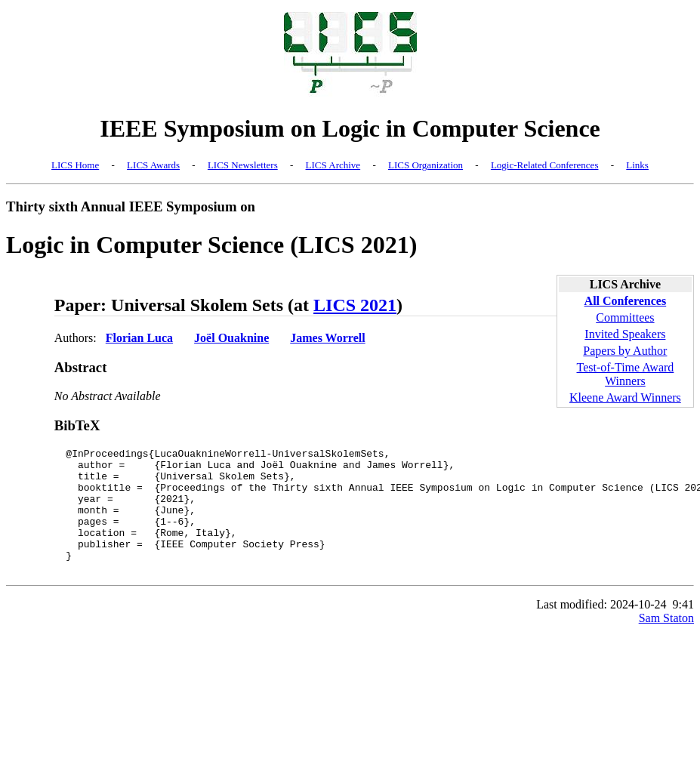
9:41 (683, 629)
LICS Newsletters (243, 165)
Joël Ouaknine (231, 338)
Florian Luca (139, 338)
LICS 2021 (355, 305)
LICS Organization (426, 165)
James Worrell (327, 338)
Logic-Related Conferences (545, 165)
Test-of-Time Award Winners (626, 374)
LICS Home (75, 165)
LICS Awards (153, 165)
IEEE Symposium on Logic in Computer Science (350, 128)
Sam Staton (666, 643)
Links (637, 165)
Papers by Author (625, 351)
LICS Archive (333, 165)
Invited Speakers (625, 334)
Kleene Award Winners (625, 397)
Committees (625, 317)
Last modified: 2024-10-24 (601, 629)
